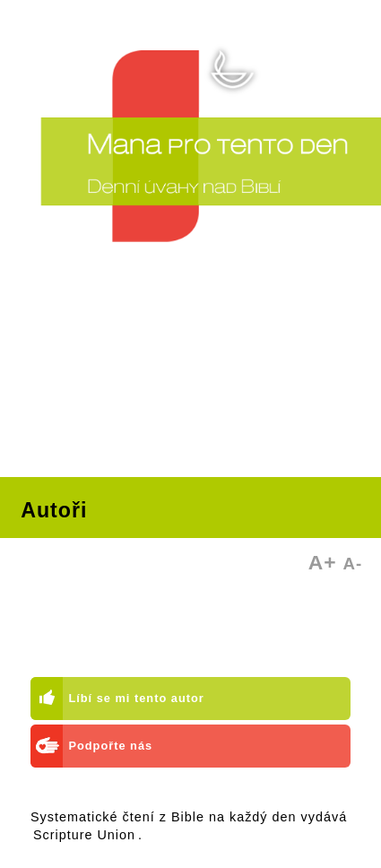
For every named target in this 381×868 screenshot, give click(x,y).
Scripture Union (84, 835)
